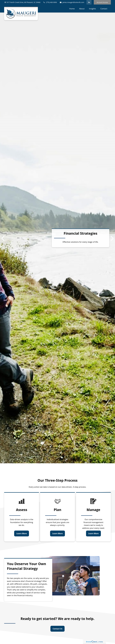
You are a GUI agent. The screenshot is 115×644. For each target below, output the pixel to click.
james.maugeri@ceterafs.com (72, 2)
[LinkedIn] (89, 2)
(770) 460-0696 (50, 2)
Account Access (102, 2)
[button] (72, 8)
